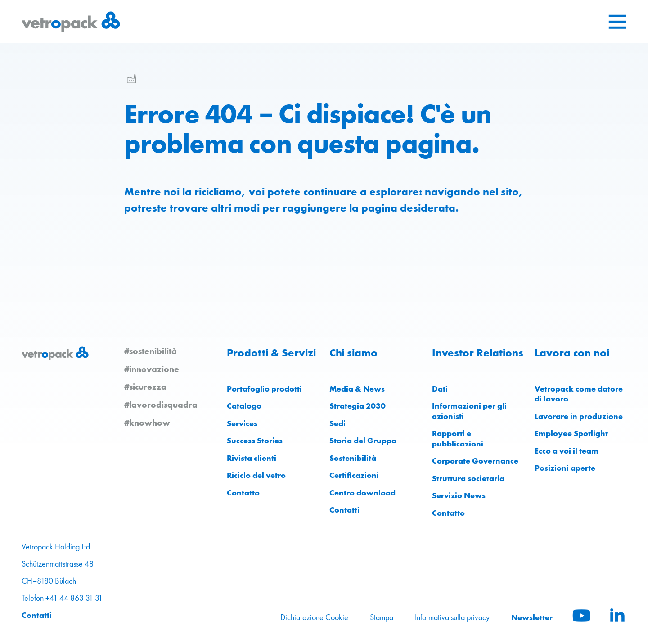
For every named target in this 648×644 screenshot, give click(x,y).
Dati (440, 389)
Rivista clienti (252, 458)
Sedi (337, 423)
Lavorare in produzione (579, 416)
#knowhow (147, 423)
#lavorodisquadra (161, 405)
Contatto (243, 493)
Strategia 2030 (358, 406)
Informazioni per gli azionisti (469, 411)
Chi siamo (353, 353)
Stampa (382, 617)
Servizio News (459, 495)
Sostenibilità (353, 458)
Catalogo (244, 406)
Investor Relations (478, 353)
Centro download (362, 493)
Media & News (357, 389)
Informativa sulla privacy (452, 617)
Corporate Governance (475, 461)
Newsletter (532, 617)
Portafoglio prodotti (264, 389)
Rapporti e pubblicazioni (458, 438)
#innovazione (152, 369)
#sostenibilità (151, 351)
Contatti (344, 510)
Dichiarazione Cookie (314, 617)
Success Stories (255, 440)
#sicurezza (145, 387)
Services (242, 423)
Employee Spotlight (571, 433)
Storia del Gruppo (363, 440)
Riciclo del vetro (256, 475)
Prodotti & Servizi (271, 353)
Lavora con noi (572, 353)
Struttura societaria (468, 478)
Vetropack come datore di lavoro (579, 394)
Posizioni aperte (565, 468)
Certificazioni (354, 475)
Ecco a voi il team (567, 451)
